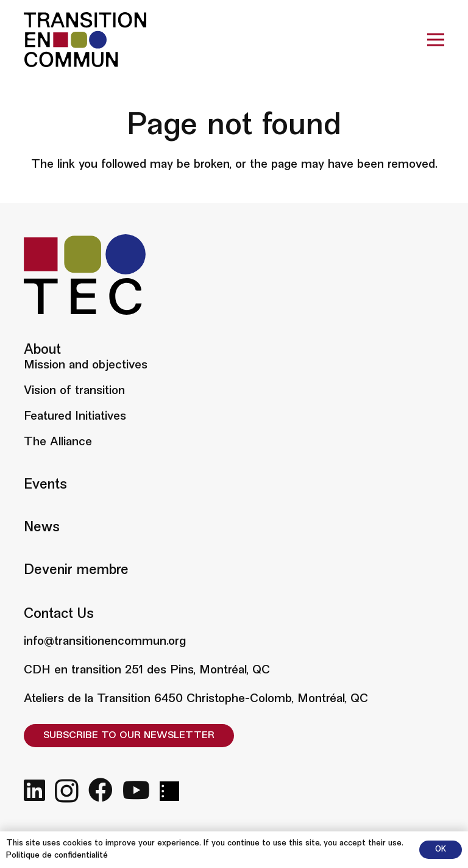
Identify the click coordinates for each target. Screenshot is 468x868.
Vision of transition (74, 391)
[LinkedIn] (34, 790)
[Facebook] (101, 790)
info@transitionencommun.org (105, 642)
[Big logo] (85, 40)
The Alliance (58, 442)
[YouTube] (136, 790)
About (42, 350)
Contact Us (59, 615)
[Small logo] (85, 274)
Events (45, 485)
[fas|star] (169, 791)
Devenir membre (76, 571)
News (42, 528)
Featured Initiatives (75, 417)
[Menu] (436, 40)
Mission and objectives (86, 365)
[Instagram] (67, 791)
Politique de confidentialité (57, 856)
